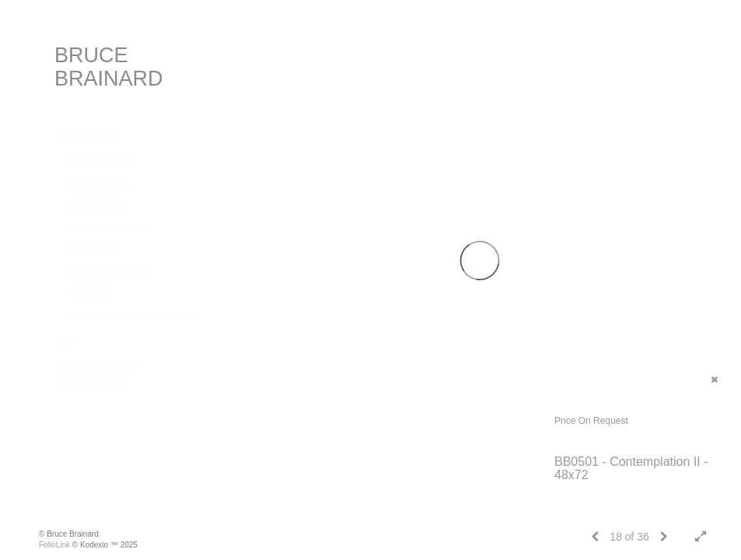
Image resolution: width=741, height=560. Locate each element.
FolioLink (54, 545)
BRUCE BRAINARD (109, 67)
